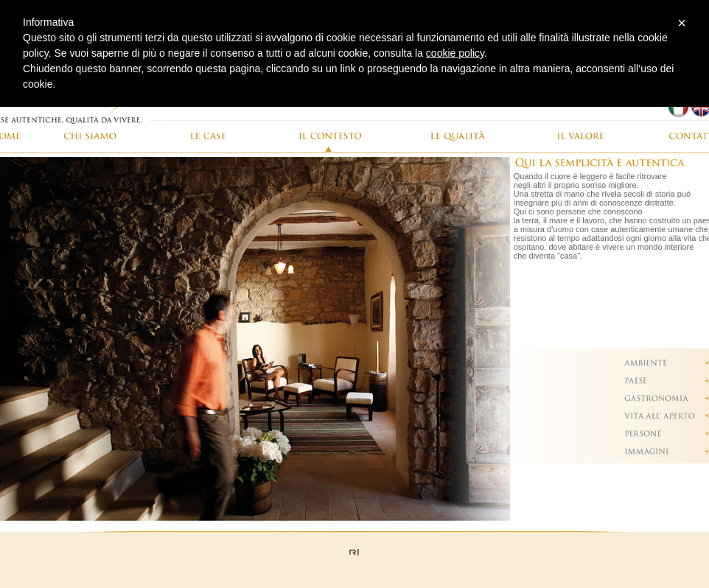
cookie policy (455, 53)
